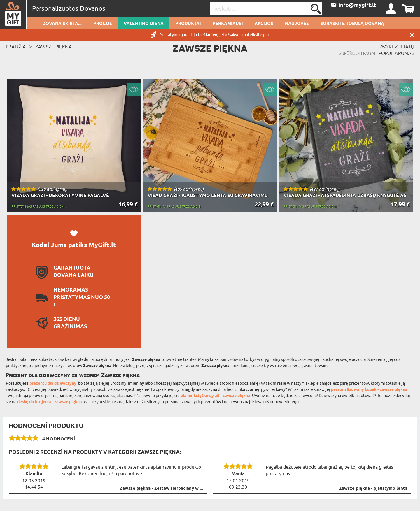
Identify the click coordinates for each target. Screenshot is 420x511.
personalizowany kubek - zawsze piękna (369, 390)
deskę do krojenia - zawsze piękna (50, 402)
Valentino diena (144, 24)
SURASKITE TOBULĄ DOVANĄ (352, 24)
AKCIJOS (264, 24)
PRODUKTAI (188, 24)
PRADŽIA (16, 47)
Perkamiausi (228, 24)
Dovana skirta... (62, 24)
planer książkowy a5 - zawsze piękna (215, 396)
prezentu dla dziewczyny (53, 384)
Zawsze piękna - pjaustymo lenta (373, 489)
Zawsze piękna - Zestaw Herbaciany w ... (162, 489)
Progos (103, 24)
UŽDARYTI (412, 35)
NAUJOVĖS (297, 24)
